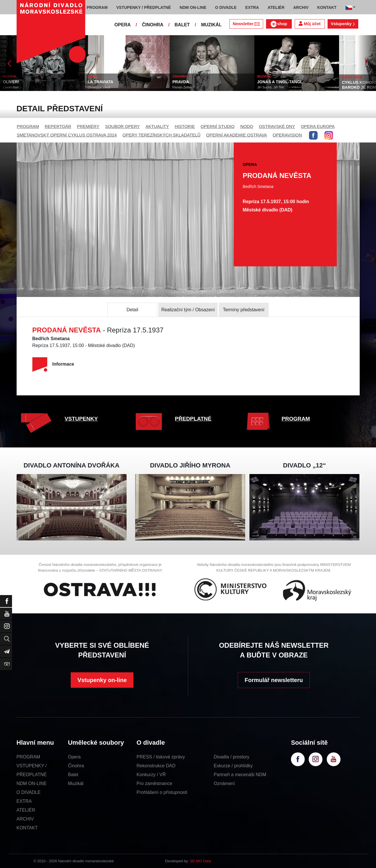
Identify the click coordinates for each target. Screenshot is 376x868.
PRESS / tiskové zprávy (161, 757)
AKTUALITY (157, 126)
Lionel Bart (11, 87)
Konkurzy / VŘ (151, 775)
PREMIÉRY (88, 126)
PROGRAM (28, 126)
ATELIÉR (26, 810)
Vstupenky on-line (102, 680)
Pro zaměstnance (154, 783)
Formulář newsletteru (274, 680)
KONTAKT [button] (327, 7)
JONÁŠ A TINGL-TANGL (280, 82)
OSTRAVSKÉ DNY (277, 126)
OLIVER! (11, 82)
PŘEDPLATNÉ (193, 419)
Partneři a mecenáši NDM (240, 775)
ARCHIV (25, 819)
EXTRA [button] (252, 7)
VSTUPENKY (81, 419)
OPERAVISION (287, 135)
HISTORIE (185, 126)
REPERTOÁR (58, 126)
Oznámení (224, 783)
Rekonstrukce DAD (156, 766)
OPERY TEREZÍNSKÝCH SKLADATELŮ (162, 135)
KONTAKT (27, 828)
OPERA (123, 25)
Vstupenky (343, 24)
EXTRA (24, 801)
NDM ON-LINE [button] (193, 7)
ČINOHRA (153, 25)
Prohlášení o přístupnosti (162, 792)
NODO (247, 126)
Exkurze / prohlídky (233, 766)
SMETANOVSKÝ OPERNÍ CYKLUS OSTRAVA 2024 (67, 135)
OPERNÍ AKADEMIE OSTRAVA (237, 135)
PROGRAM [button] (97, 7)
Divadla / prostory (232, 757)
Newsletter (246, 24)
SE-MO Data (200, 861)
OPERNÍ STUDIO (218, 126)
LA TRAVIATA (101, 82)
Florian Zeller (182, 87)
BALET (182, 25)
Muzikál (76, 783)
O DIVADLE (29, 792)
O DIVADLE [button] (226, 7)
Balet (73, 775)
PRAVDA (181, 82)
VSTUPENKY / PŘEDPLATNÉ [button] (144, 7)
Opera (74, 757)
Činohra (76, 766)
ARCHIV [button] (301, 7)
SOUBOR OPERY (122, 126)
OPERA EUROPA (318, 126)
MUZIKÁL (211, 25)
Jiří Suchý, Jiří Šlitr (271, 87)
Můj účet (310, 24)
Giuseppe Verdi (99, 87)
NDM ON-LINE (32, 783)
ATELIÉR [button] (276, 7)
